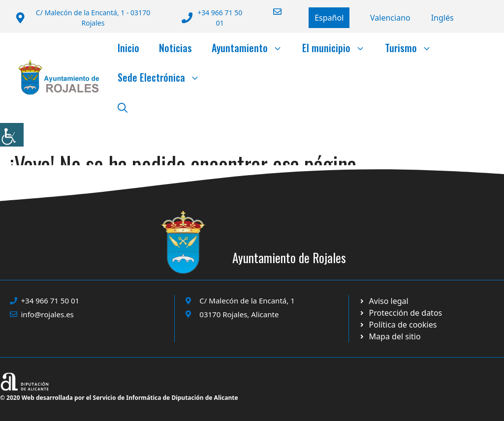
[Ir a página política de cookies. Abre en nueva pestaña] (400, 313)
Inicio (128, 48)
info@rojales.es (47, 314)
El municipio (339, 48)
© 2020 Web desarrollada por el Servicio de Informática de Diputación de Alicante (119, 398)
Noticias (175, 48)
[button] (123, 107)
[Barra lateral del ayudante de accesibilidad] (12, 135)
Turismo (413, 48)
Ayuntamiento (252, 48)
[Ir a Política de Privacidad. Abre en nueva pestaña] (384, 301)
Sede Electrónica (164, 77)
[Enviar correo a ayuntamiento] (271, 12)
